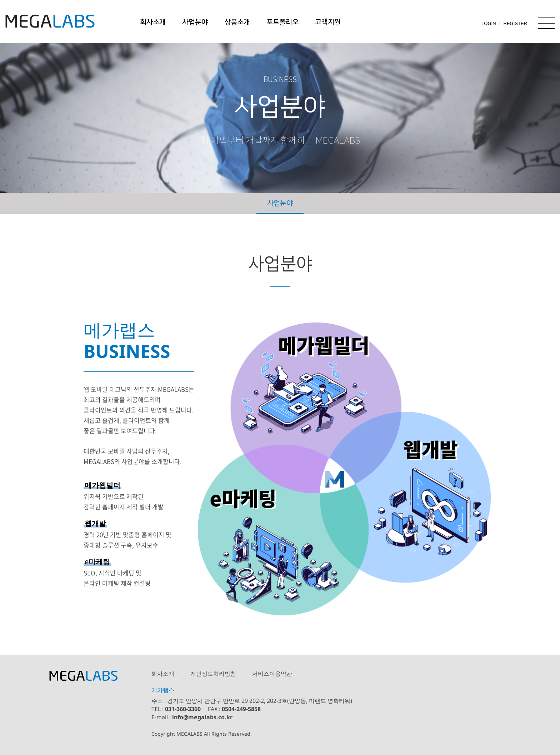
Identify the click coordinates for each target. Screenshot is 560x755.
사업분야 (195, 22)
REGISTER (515, 24)
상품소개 (237, 22)
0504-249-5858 (241, 709)
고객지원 (328, 22)
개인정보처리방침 (213, 674)
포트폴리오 (282, 22)
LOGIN (489, 24)
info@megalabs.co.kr (202, 717)
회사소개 (153, 22)
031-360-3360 (183, 709)
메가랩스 (50, 21)
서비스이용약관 (272, 674)
